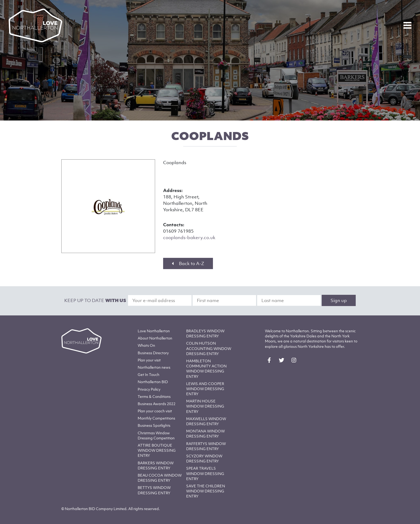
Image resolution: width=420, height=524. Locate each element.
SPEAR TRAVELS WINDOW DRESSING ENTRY (205, 473)
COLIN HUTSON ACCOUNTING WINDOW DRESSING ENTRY (209, 348)
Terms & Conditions (154, 396)
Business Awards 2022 (157, 404)
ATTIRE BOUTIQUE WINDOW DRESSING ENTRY (157, 450)
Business (153, 353)
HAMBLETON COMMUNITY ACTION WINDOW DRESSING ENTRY (206, 369)
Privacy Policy (149, 389)
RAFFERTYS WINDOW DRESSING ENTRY (206, 446)
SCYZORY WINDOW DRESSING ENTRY (204, 458)
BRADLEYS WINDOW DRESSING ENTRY (205, 333)
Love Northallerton (154, 331)
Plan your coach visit (155, 411)
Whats (146, 345)
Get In (149, 374)
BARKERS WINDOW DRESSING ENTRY (156, 465)
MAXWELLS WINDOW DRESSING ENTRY (206, 421)
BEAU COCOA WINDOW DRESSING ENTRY (160, 478)
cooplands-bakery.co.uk (189, 238)
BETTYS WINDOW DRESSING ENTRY (154, 490)
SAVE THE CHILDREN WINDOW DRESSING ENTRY (206, 491)
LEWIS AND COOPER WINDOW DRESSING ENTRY (205, 389)
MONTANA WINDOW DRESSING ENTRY (205, 433)
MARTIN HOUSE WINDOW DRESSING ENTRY (205, 406)
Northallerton (155, 338)
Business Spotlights (154, 425)
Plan (149, 360)
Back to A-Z (188, 263)
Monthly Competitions (156, 418)
